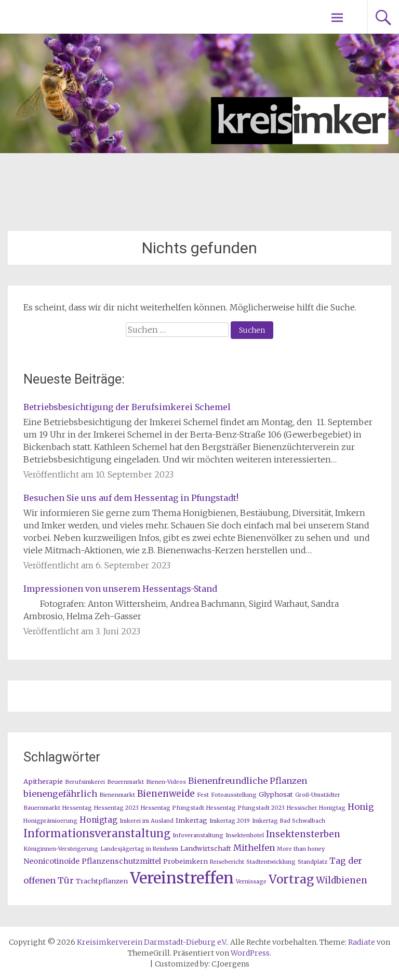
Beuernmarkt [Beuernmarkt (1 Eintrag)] (125, 782)
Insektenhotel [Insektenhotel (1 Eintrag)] (245, 835)
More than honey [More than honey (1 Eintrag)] (301, 849)
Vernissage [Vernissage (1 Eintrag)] (251, 882)
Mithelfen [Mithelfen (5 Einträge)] (254, 848)
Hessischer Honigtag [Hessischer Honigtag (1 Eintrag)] (316, 808)
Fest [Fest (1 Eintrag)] (203, 795)
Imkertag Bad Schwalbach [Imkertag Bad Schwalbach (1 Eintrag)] (289, 821)
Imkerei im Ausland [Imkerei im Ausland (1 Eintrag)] (147, 821)
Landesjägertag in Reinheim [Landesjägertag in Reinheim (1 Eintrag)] (139, 849)
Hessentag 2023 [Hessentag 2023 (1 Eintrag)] (116, 808)
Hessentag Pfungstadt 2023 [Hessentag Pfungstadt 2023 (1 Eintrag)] (245, 808)
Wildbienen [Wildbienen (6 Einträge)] (342, 880)
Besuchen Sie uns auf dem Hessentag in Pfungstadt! (131, 498)
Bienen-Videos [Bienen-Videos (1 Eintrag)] (166, 782)
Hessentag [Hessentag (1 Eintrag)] (77, 808)
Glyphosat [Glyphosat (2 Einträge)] (276, 794)
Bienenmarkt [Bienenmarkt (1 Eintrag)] (117, 795)
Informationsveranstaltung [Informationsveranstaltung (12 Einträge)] (97, 834)
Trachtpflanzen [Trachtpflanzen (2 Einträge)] (102, 881)
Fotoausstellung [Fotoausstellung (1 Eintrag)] (234, 795)
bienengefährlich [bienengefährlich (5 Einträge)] (60, 794)
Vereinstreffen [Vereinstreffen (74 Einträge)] (182, 878)
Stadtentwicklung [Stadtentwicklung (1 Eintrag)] (271, 862)
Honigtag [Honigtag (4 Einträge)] (98, 820)
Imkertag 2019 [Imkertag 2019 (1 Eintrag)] (230, 821)
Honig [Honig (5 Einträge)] (361, 807)
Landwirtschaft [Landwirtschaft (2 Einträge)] (206, 848)
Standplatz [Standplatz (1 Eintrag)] (312, 862)
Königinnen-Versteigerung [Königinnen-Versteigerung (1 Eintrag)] (61, 849)
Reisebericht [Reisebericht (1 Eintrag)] (227, 862)
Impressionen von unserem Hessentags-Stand (120, 589)
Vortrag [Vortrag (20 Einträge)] (291, 879)
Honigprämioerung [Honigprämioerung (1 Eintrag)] (50, 821)
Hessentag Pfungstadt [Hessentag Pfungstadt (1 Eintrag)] (172, 808)
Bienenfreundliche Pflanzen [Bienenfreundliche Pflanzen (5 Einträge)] (248, 781)
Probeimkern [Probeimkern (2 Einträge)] (185, 861)
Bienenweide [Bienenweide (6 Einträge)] (166, 794)
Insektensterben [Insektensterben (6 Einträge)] (303, 834)
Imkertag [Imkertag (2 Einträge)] (191, 820)
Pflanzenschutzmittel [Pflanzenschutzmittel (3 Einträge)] (121, 861)
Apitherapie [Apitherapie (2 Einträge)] (43, 781)
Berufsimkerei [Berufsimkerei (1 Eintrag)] (85, 782)
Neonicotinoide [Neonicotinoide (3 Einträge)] (51, 861)
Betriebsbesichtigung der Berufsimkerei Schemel (127, 407)
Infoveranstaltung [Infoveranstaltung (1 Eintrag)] (198, 835)
